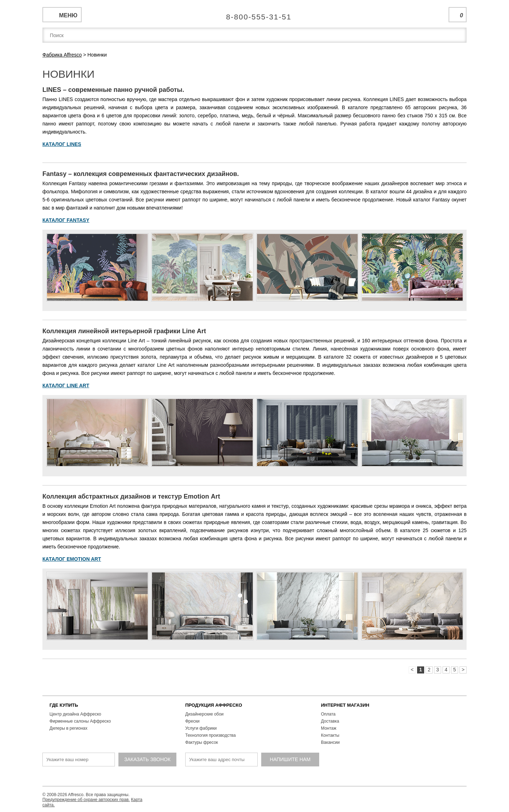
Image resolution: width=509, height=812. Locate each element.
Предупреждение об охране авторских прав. (86, 800)
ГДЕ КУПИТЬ (64, 705)
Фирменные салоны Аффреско (80, 721)
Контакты (330, 735)
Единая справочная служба (255, 14)
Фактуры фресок (202, 742)
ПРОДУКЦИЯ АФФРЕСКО (214, 705)
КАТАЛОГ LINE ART (66, 386)
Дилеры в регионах (68, 728)
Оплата (328, 714)
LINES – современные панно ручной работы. (113, 90)
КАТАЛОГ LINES (62, 144)
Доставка (330, 721)
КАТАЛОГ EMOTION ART (72, 559)
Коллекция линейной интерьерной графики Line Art (124, 331)
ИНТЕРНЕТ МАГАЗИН (345, 705)
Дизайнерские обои (204, 714)
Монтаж (329, 728)
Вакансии (330, 742)
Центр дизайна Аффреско (75, 714)
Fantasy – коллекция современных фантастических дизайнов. (141, 174)
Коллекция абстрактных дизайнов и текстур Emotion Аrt (131, 496)
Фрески (192, 721)
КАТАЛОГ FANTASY (66, 220)
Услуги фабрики (201, 728)
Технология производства (210, 735)
